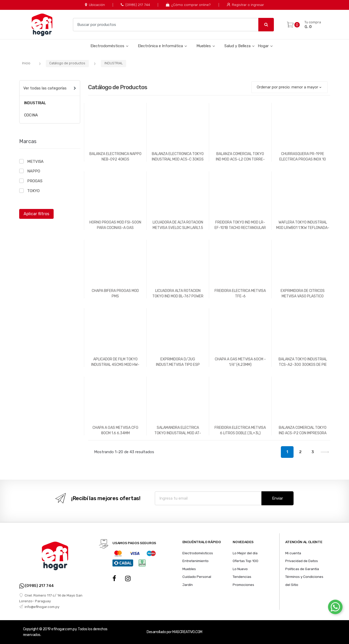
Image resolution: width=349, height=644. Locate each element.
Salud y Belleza (237, 46)
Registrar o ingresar (245, 5)
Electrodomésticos (107, 46)
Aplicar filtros (36, 214)
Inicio (26, 63)
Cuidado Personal (197, 577)
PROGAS (35, 181)
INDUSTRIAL (114, 63)
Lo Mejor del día (245, 553)
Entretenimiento (195, 561)
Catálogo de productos (67, 63)
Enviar (277, 498)
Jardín (188, 585)
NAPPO (34, 171)
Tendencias (242, 577)
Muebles (204, 46)
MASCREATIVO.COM (187, 632)
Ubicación (95, 5)
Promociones (243, 585)
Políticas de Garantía (302, 569)
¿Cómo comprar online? (188, 5)
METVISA (35, 162)
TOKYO (33, 191)
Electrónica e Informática (160, 46)
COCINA (31, 115)
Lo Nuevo (240, 569)
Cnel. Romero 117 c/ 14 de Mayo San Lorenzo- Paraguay (51, 598)
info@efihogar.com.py (39, 607)
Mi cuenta (293, 553)
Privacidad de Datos (302, 561)
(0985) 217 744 (135, 5)
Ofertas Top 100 (245, 561)
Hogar (263, 46)
